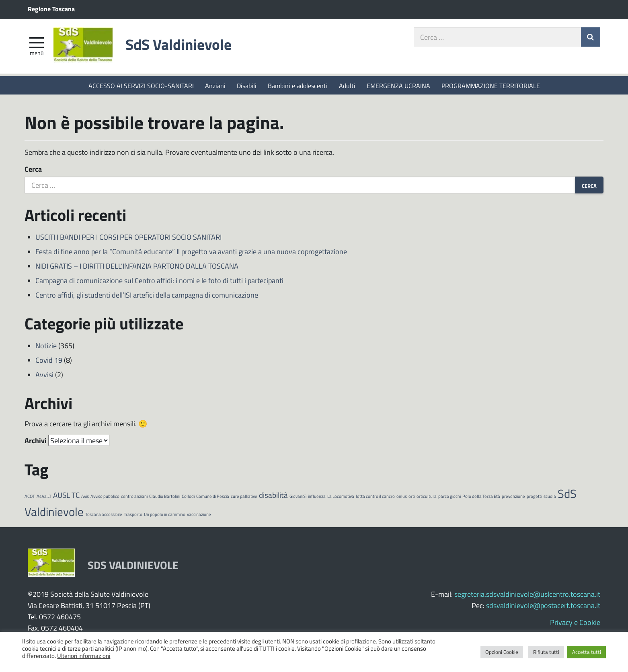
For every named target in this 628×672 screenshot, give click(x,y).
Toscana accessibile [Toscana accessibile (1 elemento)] (104, 515)
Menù (37, 53)
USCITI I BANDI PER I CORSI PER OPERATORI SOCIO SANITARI (128, 238)
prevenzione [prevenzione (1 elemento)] (513, 497)
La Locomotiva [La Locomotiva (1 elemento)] (341, 497)
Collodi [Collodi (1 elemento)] (188, 497)
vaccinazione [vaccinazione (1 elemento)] (199, 515)
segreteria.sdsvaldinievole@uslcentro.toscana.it (527, 595)
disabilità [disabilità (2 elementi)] (273, 496)
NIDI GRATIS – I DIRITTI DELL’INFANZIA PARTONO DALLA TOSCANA (137, 267)
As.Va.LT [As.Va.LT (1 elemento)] (44, 497)
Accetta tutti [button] (587, 652)
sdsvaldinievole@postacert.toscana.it (543, 606)
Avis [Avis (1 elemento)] (85, 497)
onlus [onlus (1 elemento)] (402, 497)
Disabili (247, 85)
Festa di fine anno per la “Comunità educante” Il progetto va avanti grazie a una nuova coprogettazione (191, 252)
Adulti (347, 85)
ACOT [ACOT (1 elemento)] (30, 497)
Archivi (36, 441)
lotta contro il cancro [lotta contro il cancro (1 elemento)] (375, 497)
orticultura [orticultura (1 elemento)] (427, 497)
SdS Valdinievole (182, 45)
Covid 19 (49, 361)
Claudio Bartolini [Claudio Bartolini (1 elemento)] (165, 497)
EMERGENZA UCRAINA (398, 85)
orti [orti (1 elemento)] (412, 497)
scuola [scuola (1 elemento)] (550, 497)
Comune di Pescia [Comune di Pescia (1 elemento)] (213, 497)
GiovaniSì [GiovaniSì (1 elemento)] (298, 497)
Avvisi (44, 375)
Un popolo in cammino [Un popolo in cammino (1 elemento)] (165, 515)
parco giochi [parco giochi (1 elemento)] (449, 497)
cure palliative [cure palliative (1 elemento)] (244, 497)
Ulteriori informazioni (84, 656)
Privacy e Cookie (575, 623)
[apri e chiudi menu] (37, 43)
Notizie (46, 346)
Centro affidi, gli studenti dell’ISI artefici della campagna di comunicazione (147, 296)
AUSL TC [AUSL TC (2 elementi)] (66, 496)
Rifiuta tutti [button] (546, 652)
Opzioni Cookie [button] (502, 652)
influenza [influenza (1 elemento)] (317, 497)
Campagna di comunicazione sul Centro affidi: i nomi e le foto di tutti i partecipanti (159, 281)
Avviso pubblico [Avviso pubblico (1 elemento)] (105, 497)
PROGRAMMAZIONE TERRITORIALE (491, 85)
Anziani (215, 85)
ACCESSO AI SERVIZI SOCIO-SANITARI (141, 85)
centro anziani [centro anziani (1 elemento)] (134, 497)
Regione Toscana (51, 9)
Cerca (33, 170)
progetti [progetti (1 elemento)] (534, 497)
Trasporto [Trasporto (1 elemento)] (133, 515)
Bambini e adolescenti (298, 85)
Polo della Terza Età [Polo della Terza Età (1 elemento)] (481, 497)
